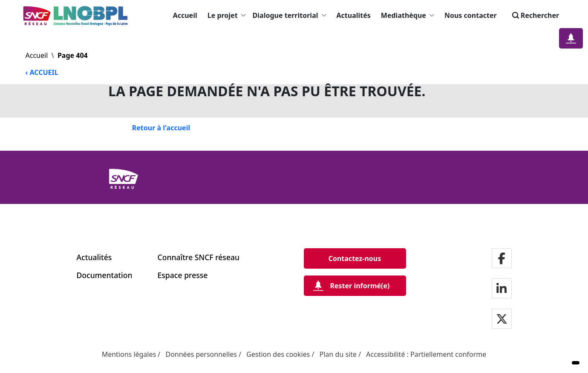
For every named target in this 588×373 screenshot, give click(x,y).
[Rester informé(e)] (355, 286)
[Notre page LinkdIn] (502, 289)
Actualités (354, 15)
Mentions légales (129, 354)
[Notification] (571, 38)
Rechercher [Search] (535, 15)
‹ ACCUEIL (42, 72)
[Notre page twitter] (502, 319)
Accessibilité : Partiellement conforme (426, 354)
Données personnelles (201, 354)
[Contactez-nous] (355, 258)
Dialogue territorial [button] (290, 15)
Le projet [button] (227, 15)
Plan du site (338, 354)
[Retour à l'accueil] (161, 128)
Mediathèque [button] (408, 15)
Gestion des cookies (278, 354)
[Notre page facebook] (502, 259)
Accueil (185, 15)
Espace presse (183, 275)
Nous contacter (471, 15)
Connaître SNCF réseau (199, 257)
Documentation (105, 275)
